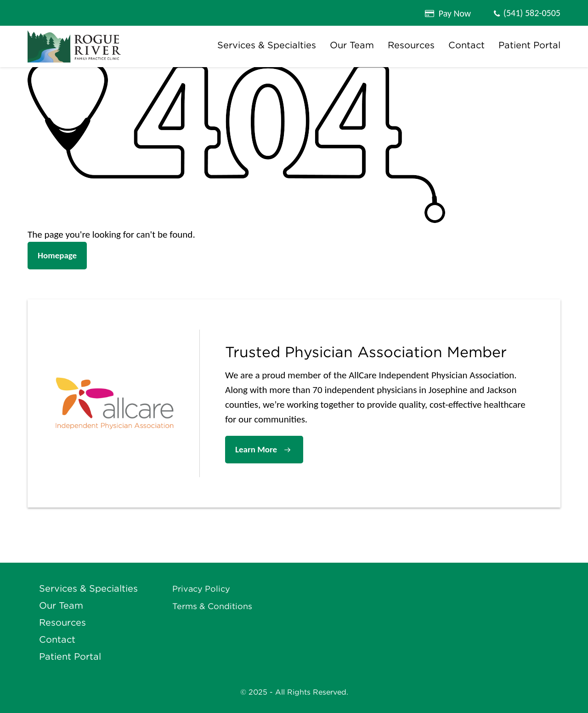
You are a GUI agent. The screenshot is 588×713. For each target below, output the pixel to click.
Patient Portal (529, 45)
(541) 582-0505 (532, 13)
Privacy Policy (201, 589)
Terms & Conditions (212, 606)
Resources (411, 45)
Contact (466, 45)
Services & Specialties (267, 45)
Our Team (352, 45)
